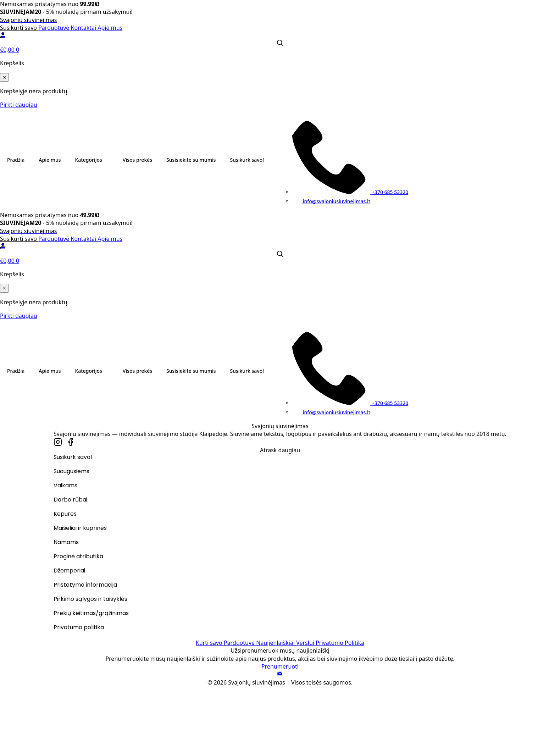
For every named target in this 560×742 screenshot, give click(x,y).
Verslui (306, 643)
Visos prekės (137, 160)
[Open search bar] (280, 43)
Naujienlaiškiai (276, 643)
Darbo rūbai (70, 500)
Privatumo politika (79, 628)
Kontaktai (84, 28)
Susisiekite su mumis (191, 160)
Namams (66, 543)
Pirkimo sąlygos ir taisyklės (90, 600)
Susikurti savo (19, 28)
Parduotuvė (54, 28)
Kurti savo (210, 643)
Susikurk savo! (247, 160)
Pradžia (16, 160)
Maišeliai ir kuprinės (80, 529)
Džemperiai (69, 571)
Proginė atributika (78, 557)
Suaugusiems (71, 472)
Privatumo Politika (340, 643)
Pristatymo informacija (85, 585)
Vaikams (65, 486)
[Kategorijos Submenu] (109, 160)
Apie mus (110, 28)
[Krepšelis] (280, 50)
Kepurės (65, 514)
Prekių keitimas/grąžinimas (91, 614)
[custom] (58, 442)
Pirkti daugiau (19, 105)
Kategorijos (89, 160)
